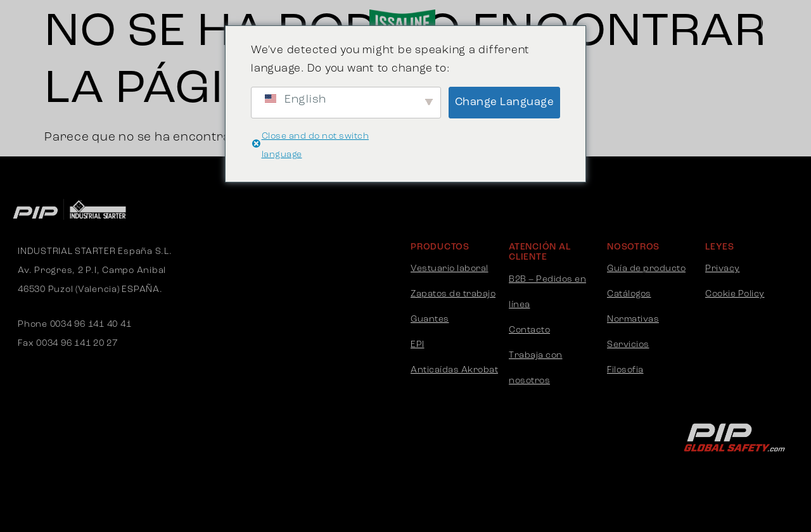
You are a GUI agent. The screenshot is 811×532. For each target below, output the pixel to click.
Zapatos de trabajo (453, 294)
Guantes (430, 320)
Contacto (529, 330)
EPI (418, 345)
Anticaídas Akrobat (454, 370)
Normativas (633, 320)
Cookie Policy (735, 294)
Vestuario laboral (450, 269)
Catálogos (629, 294)
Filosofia (625, 370)
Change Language (505, 102)
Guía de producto (646, 269)
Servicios (628, 345)
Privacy (723, 269)
